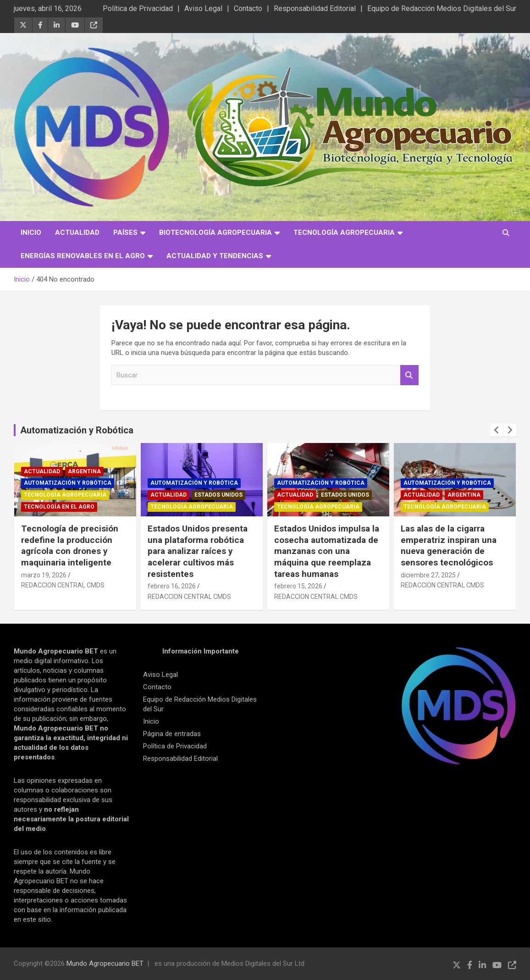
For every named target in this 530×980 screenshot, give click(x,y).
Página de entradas (172, 734)
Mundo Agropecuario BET (105, 963)
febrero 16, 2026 (172, 586)
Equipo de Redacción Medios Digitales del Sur (442, 8)
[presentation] (497, 430)
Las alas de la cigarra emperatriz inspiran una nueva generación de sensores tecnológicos (449, 545)
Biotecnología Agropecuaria (215, 233)
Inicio (31, 233)
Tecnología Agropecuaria (344, 233)
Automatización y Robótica (77, 430)
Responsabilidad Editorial (315, 8)
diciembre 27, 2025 (428, 575)
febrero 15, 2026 (298, 586)
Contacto (248, 8)
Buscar (409, 375)
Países (125, 233)
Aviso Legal (203, 8)
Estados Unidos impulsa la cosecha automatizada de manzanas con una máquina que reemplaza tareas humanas (327, 551)
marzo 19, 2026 (44, 575)
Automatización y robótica (68, 483)
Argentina (84, 471)
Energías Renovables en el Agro (83, 256)
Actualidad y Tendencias (215, 256)
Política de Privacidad (138, 8)
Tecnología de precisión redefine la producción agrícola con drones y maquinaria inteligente (70, 545)
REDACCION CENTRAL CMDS (63, 585)
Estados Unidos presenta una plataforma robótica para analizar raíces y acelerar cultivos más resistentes (198, 551)
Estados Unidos (218, 495)
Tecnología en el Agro (59, 507)
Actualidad (77, 233)
